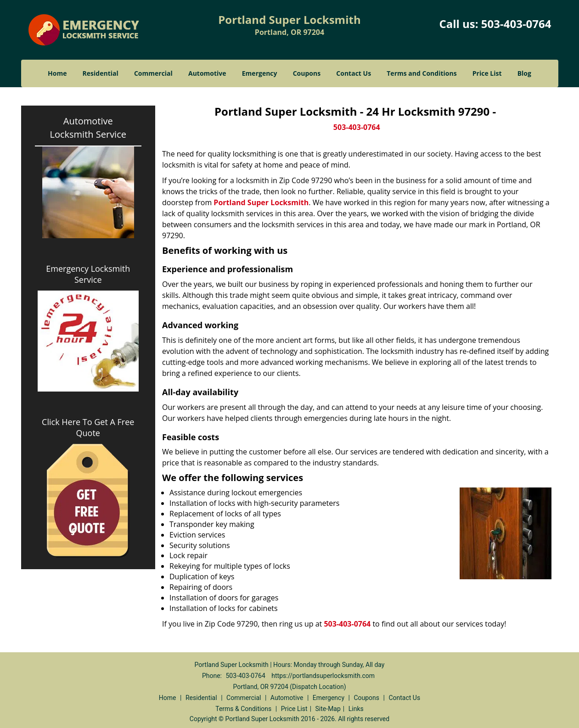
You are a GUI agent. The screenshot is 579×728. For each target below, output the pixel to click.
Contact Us (354, 73)
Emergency (260, 73)
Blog (524, 73)
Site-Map (328, 709)
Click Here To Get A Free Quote (88, 427)
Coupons (307, 73)
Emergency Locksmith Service (88, 274)
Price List (487, 73)
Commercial (153, 73)
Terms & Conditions (243, 709)
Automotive (207, 73)
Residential (101, 73)
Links (356, 709)
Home (57, 73)
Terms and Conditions (422, 73)
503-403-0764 (516, 24)
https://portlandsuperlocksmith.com (323, 676)
